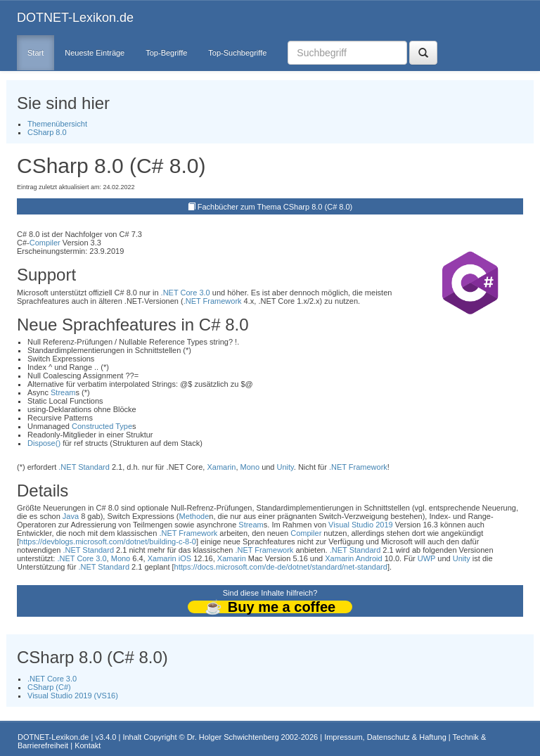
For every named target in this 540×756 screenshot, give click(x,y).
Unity (285, 467)
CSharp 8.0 (47, 132)
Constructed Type (102, 426)
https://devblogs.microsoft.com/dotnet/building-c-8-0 (108, 542)
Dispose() (44, 443)
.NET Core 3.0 (186, 293)
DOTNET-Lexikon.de (75, 18)
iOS (185, 558)
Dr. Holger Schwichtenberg (233, 737)
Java (71, 516)
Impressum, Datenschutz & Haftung (385, 737)
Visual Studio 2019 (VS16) (73, 696)
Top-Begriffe (166, 53)
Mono (250, 467)
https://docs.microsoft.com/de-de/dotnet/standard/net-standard (281, 567)
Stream (63, 392)
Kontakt (88, 745)
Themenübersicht (57, 124)
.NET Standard (84, 467)
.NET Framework (213, 301)
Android (369, 558)
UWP (426, 558)
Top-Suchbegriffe (237, 53)
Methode (194, 516)
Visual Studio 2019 (361, 525)
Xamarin (221, 467)
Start (36, 53)
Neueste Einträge (95, 53)
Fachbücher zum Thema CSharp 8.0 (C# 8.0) (275, 207)
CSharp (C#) (49, 687)
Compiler (45, 243)
